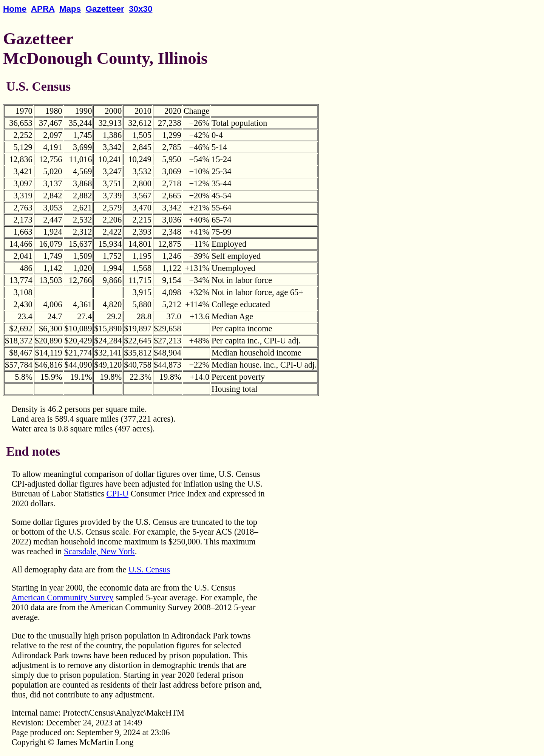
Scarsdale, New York (99, 551)
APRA (43, 9)
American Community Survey (62, 598)
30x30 (141, 9)
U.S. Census (149, 570)
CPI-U (117, 494)
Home (15, 9)
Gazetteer (105, 9)
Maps (70, 9)
